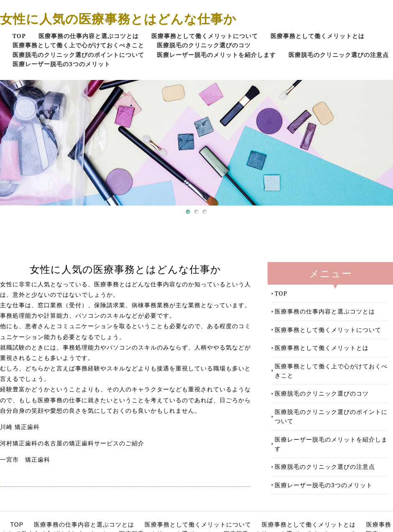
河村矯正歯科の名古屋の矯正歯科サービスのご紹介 (72, 443)
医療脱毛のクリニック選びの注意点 (339, 55)
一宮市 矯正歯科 (25, 460)
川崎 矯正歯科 (20, 427)
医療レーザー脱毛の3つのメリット (61, 64)
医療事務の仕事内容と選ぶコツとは (89, 36)
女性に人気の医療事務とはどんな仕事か (118, 19)
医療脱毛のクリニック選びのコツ (204, 45)
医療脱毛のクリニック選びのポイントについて (78, 55)
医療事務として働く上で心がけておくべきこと (78, 45)
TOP (19, 36)
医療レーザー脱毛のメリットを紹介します (216, 55)
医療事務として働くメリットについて (205, 36)
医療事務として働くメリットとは (318, 36)
